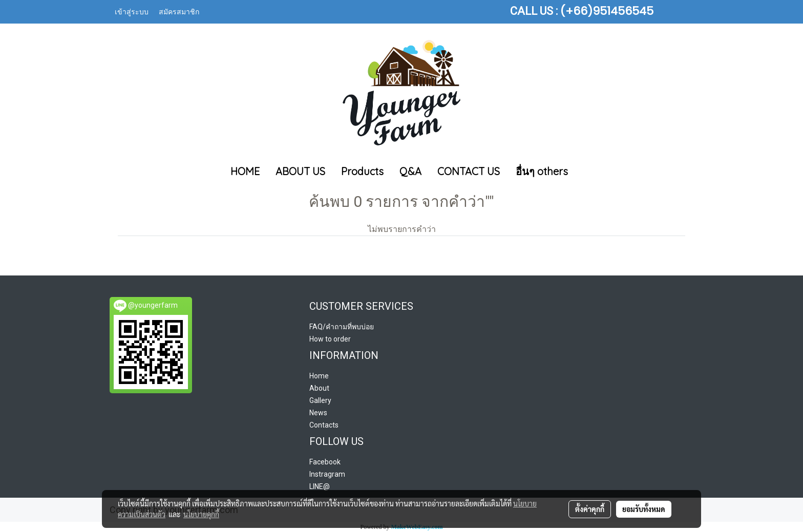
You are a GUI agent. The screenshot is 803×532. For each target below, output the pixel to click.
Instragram (327, 474)
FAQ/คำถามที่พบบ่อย (342, 327)
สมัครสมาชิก (179, 12)
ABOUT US (300, 171)
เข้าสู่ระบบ (132, 12)
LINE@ (320, 486)
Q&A (410, 171)
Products (362, 171)
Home (319, 376)
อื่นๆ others (542, 171)
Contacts (324, 425)
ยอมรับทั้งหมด (644, 509)
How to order (330, 339)
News (318, 413)
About (319, 388)
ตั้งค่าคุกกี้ (590, 509)
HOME (245, 171)
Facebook (325, 462)
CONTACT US (469, 171)
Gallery (320, 400)
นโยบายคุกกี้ (201, 514)
